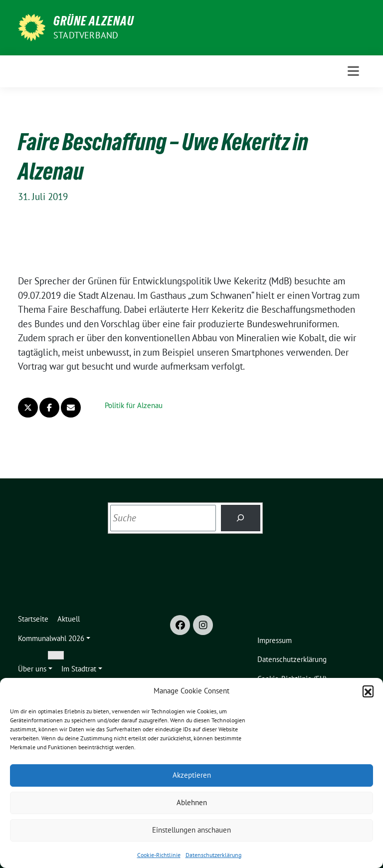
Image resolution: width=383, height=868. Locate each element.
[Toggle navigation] (353, 71)
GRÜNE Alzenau (94, 21)
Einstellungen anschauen (191, 830)
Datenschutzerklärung (213, 855)
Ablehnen (192, 802)
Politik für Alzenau (134, 405)
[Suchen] (241, 518)
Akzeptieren (192, 775)
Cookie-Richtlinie (159, 855)
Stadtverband (86, 35)
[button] (368, 691)
